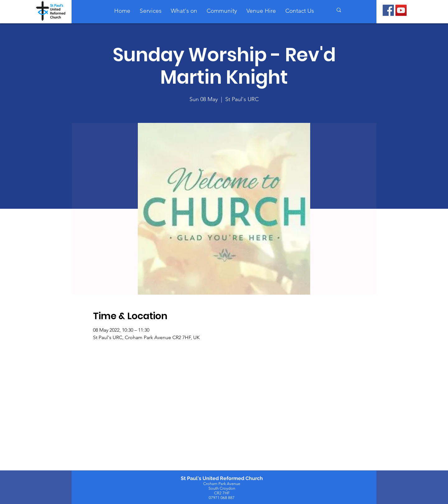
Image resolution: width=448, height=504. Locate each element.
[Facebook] (388, 10)
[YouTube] (401, 10)
